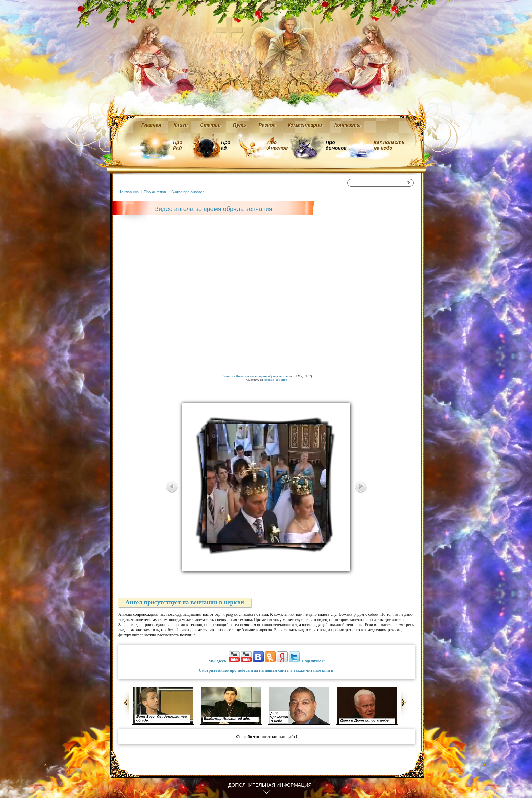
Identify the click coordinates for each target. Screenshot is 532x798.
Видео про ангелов (188, 192)
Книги (181, 125)
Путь (240, 125)
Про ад (225, 145)
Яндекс (269, 380)
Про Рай (178, 145)
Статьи (210, 125)
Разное (267, 125)
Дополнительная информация (270, 785)
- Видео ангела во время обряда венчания (257, 376)
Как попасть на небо (389, 145)
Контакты (348, 125)
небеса (244, 670)
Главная (151, 125)
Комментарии (305, 125)
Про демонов (336, 145)
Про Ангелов (277, 145)
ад (256, 670)
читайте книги (320, 670)
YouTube (281, 380)
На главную (129, 192)
